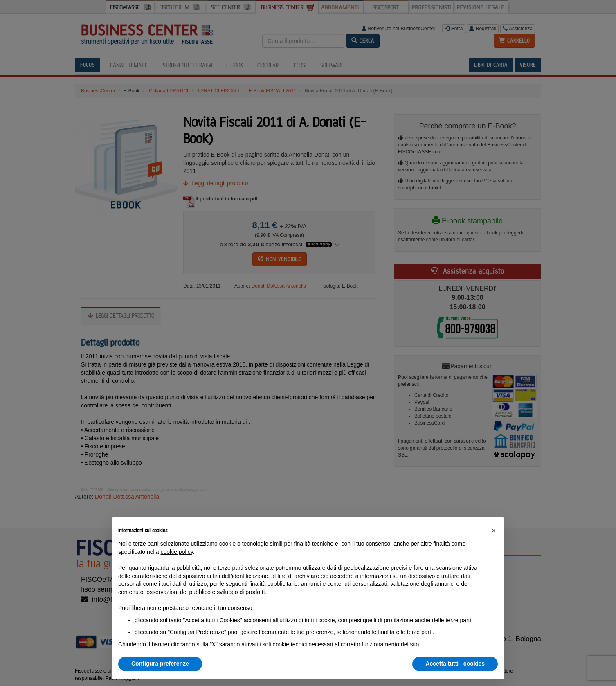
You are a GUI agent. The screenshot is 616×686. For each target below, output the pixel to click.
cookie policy (177, 552)
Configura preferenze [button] (160, 664)
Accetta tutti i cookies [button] (455, 664)
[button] (494, 531)
